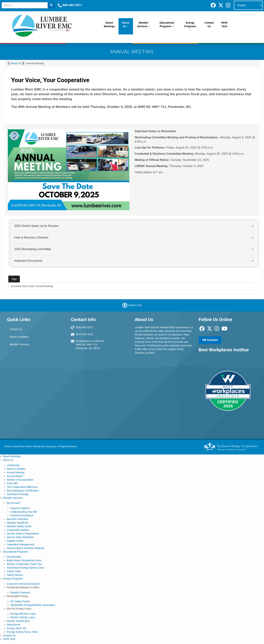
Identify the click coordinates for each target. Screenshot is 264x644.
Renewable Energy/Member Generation (33, 605)
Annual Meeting (16, 472)
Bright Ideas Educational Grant (24, 560)
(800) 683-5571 (85, 327)
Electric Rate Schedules (20, 537)
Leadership (13, 465)
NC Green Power (20, 601)
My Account (13, 503)
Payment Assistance (22, 515)
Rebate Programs (20, 592)
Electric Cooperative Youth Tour (24, 564)
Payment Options (20, 508)
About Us (126, 24)
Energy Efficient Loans (23, 614)
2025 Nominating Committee (33, 249)
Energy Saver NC (17, 628)
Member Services (144, 24)
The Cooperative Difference (22, 487)
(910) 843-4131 (85, 334)
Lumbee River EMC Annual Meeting (33, 286)
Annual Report (15, 476)
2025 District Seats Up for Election (36, 226)
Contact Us (209, 24)
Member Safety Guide (19, 526)
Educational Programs (167, 24)
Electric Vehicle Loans (23, 617)
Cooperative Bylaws (18, 530)
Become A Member (17, 519)
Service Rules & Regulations (23, 534)
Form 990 (12, 483)
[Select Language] (248, 5)
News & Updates (19, 337)
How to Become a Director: (32, 237)
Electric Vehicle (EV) (18, 621)
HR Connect (210, 340)
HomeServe (13, 625)
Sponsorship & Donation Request (25, 548)
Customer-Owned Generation (23, 584)
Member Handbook (18, 523)
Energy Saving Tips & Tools (22, 632)
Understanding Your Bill (24, 512)
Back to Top (135, 305)
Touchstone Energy (18, 494)
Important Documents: (29, 261)
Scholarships (14, 557)
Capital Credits (15, 541)
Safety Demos (15, 575)
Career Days (14, 571)
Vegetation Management (21, 544)
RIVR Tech (224, 24)
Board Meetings (109, 24)
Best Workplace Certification (23, 491)
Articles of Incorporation (20, 480)
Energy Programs (190, 26)
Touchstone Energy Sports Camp (25, 568)
